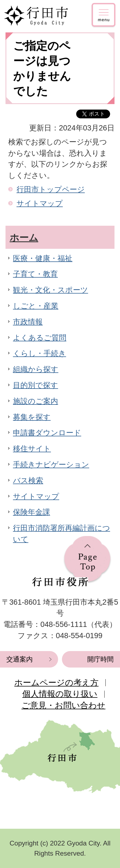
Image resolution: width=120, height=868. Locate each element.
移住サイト (32, 449)
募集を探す (32, 417)
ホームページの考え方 (56, 683)
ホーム (24, 238)
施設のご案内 (36, 401)
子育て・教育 (35, 274)
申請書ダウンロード (47, 433)
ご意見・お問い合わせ (63, 705)
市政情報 (28, 322)
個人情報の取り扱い (60, 694)
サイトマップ (40, 203)
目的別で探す (36, 385)
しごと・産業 (36, 306)
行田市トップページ (51, 189)
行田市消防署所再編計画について (62, 534)
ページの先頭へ (87, 560)
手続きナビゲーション (51, 464)
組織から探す (36, 369)
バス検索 (28, 480)
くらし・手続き (39, 353)
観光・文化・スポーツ (51, 290)
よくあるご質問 (40, 338)
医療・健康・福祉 (43, 258)
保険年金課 (32, 512)
